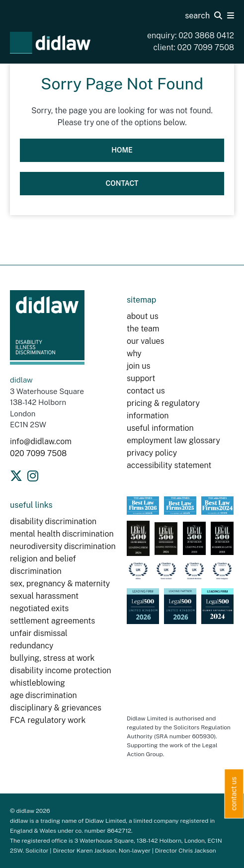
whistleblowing (38, 683)
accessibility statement (169, 465)
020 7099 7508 (38, 453)
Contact (122, 183)
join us (138, 366)
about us (143, 316)
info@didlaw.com (41, 441)
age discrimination (43, 695)
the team (143, 329)
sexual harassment (44, 596)
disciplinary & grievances (56, 708)
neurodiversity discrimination (63, 546)
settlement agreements (52, 621)
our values (146, 341)
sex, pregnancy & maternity (60, 584)
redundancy (32, 646)
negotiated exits (39, 608)
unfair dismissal (39, 633)
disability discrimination (53, 521)
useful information (160, 428)
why (134, 354)
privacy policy (152, 453)
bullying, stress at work (52, 658)
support (141, 378)
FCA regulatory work (49, 720)
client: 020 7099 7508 (194, 47)
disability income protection (61, 671)
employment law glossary (173, 440)
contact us (146, 391)
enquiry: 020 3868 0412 (191, 36)
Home (122, 150)
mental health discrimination (62, 534)
